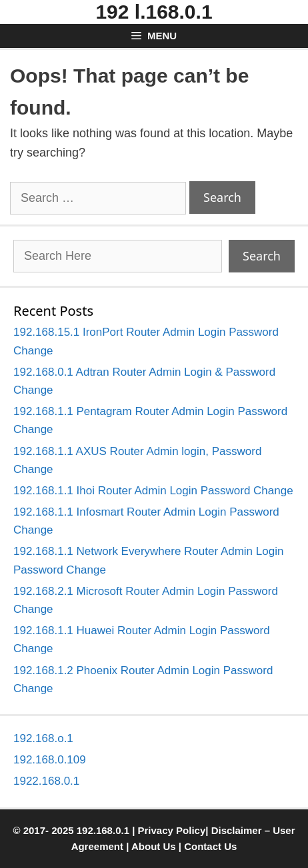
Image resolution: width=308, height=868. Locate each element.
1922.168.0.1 (46, 781)
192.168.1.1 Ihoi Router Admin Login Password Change (153, 491)
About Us (154, 846)
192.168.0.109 (50, 760)
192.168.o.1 (43, 738)
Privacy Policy (172, 830)
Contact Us (210, 846)
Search (262, 256)
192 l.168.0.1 (154, 12)
